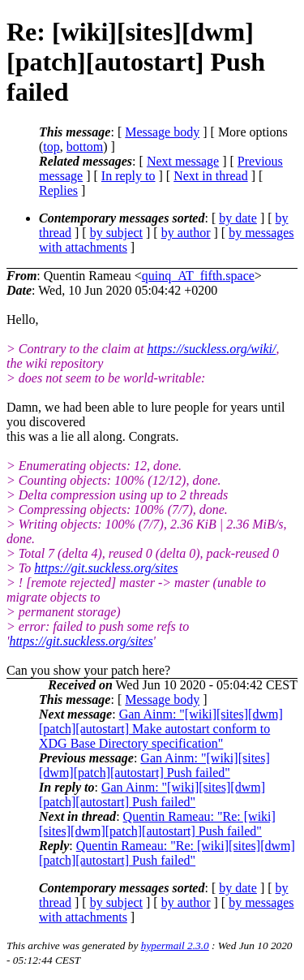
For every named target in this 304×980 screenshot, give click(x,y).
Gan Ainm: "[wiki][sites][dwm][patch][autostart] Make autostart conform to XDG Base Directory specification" (161, 729)
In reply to (128, 176)
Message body (162, 132)
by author (186, 233)
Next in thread (211, 176)
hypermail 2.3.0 (175, 945)
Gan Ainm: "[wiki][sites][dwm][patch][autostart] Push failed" (154, 765)
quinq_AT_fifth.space (198, 276)
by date (238, 218)
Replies (58, 190)
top (51, 147)
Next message (183, 161)
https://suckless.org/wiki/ (211, 349)
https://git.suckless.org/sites (106, 568)
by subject (116, 233)
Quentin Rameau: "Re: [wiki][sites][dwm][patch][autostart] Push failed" (157, 824)
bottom (85, 147)
